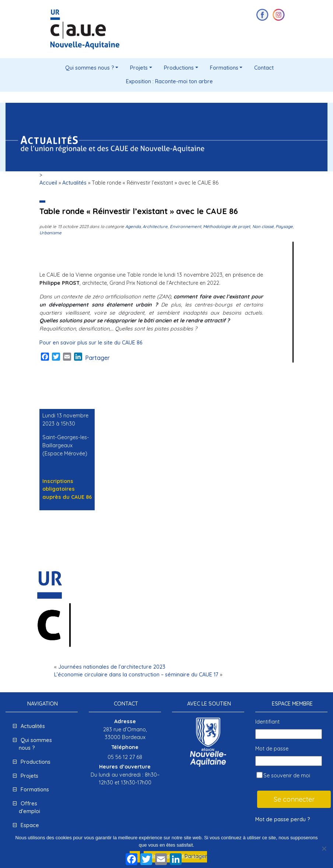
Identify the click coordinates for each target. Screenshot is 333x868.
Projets (139, 68)
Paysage (284, 226)
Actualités (74, 183)
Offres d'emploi (29, 808)
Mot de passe (272, 749)
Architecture (155, 226)
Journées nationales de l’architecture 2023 (112, 667)
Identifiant (267, 722)
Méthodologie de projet (227, 226)
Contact (264, 68)
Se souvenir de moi (283, 775)
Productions (179, 68)
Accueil (48, 183)
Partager (97, 358)
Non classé (263, 226)
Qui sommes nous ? (90, 68)
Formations (224, 68)
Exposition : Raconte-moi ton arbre (169, 81)
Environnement (185, 226)
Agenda (133, 226)
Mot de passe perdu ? (283, 819)
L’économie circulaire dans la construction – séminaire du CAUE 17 (136, 675)
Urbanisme (50, 233)
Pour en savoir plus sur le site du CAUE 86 (91, 343)
